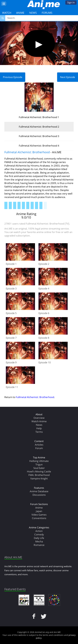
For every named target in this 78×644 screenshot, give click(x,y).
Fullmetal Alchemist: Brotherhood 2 (39, 127)
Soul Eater (39, 468)
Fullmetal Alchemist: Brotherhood (27, 152)
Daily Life (39, 538)
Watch (7, 13)
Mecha (39, 541)
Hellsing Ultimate (39, 461)
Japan (39, 511)
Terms (39, 432)
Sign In (71, 2)
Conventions (39, 518)
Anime (20, 13)
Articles (39, 445)
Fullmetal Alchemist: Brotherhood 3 (39, 136)
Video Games (39, 515)
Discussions (39, 495)
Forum (39, 448)
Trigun (39, 464)
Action (39, 531)
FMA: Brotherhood (39, 475)
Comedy (39, 534)
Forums (47, 13)
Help (39, 428)
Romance (39, 545)
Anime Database (39, 491)
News (33, 13)
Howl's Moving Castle (39, 471)
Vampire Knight (39, 478)
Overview (39, 418)
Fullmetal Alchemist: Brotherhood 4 (39, 146)
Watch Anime (39, 421)
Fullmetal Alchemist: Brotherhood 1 (39, 117)
